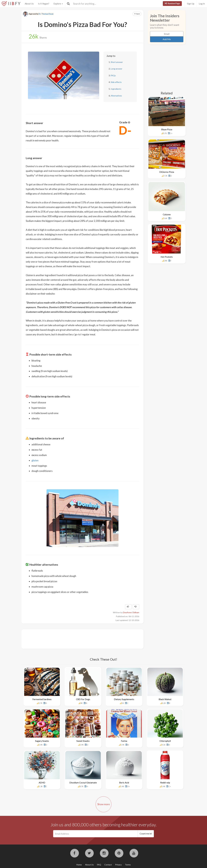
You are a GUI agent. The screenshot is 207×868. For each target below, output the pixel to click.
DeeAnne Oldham (131, 612)
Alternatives (116, 96)
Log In (202, 4)
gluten (35, 460)
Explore (58, 4)
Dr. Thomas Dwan (46, 14)
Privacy (118, 865)
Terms (128, 865)
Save (137, 14)
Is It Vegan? (44, 4)
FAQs (113, 75)
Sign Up (191, 4)
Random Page (172, 3)
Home (79, 865)
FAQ (99, 865)
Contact (108, 865)
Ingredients (116, 89)
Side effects (116, 82)
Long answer (116, 69)
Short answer (117, 62)
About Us (29, 4)
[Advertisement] (78, 639)
